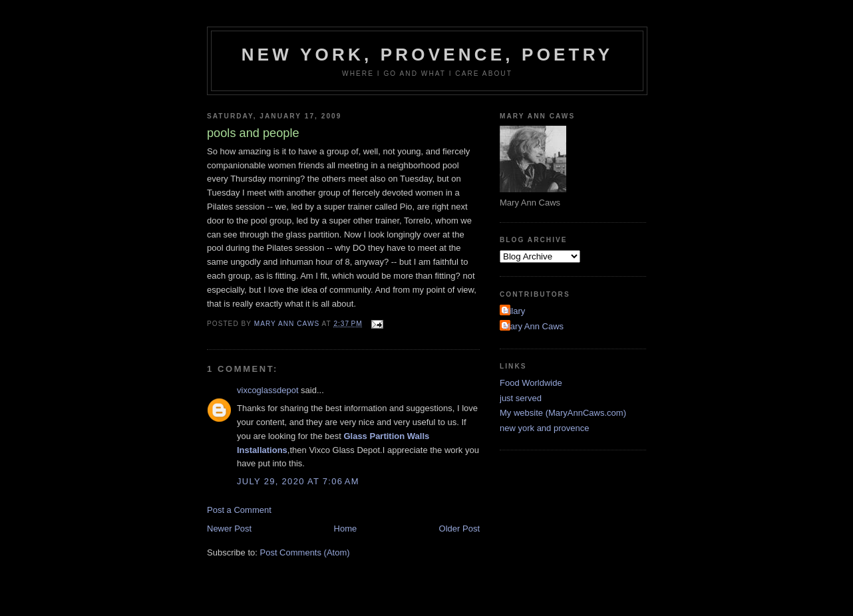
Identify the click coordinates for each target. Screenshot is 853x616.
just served (521, 398)
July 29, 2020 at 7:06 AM (298, 481)
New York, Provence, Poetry (427, 55)
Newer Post (229, 529)
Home (346, 529)
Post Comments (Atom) (305, 552)
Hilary (514, 311)
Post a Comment (239, 510)
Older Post (459, 529)
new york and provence (544, 428)
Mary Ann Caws (533, 326)
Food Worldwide (531, 383)
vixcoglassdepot (268, 390)
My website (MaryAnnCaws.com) (563, 413)
